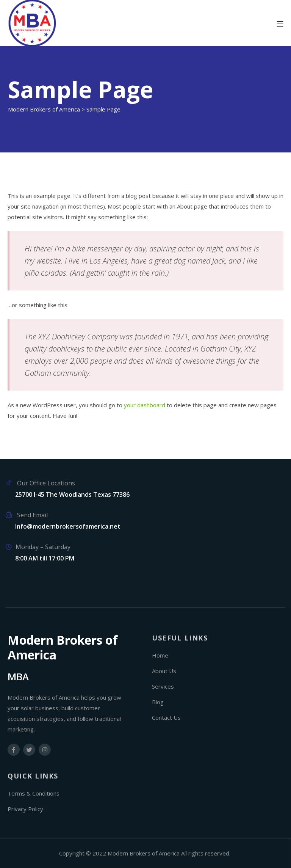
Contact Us (166, 717)
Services (163, 686)
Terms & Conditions (34, 793)
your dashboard (145, 405)
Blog (158, 702)
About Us (164, 671)
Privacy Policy (25, 809)
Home (160, 655)
